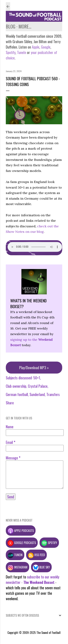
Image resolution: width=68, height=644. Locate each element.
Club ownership (16, 386)
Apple (36, 47)
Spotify (11, 52)
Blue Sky (41, 567)
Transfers (53, 394)
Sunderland (37, 394)
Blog (11, 26)
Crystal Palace (38, 386)
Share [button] (10, 403)
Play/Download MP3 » (34, 368)
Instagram (17, 567)
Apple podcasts (21, 531)
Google (45, 47)
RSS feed (36, 555)
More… (25, 26)
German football (17, 394)
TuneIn (22, 52)
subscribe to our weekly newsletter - (33, 580)
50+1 (37, 378)
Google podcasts (22, 543)
